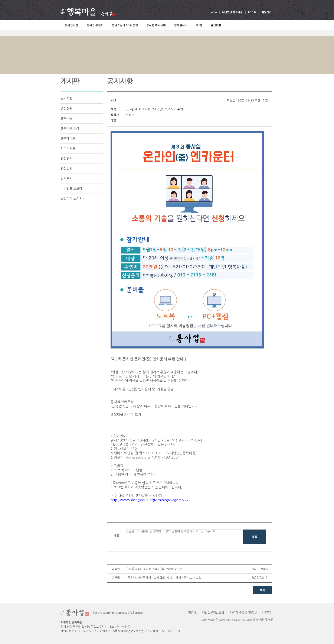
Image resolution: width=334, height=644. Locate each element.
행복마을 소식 (70, 128)
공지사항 (66, 98)
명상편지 (66, 158)
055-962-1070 (170, 631)
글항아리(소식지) (72, 199)
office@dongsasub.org (128, 631)
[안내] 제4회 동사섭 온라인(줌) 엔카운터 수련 (155, 569)
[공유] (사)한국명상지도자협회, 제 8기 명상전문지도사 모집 (164, 578)
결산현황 (66, 108)
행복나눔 (66, 118)
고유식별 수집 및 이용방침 (243, 612)
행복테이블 (68, 138)
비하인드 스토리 (71, 189)
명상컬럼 (66, 169)
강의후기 (66, 179)
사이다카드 (68, 148)
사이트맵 (267, 612)
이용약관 (192, 612)
